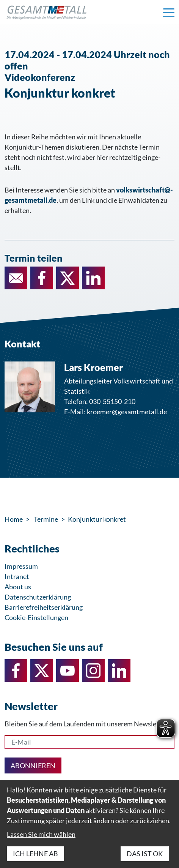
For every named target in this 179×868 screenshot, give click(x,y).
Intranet (17, 576)
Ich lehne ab (35, 854)
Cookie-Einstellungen (36, 617)
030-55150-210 (112, 401)
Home (14, 519)
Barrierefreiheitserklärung (44, 607)
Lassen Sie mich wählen (41, 834)
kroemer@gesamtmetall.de (127, 412)
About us (18, 587)
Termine (46, 519)
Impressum (21, 566)
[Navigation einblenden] (169, 12)
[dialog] (89, 824)
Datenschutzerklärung (38, 597)
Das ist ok (145, 854)
